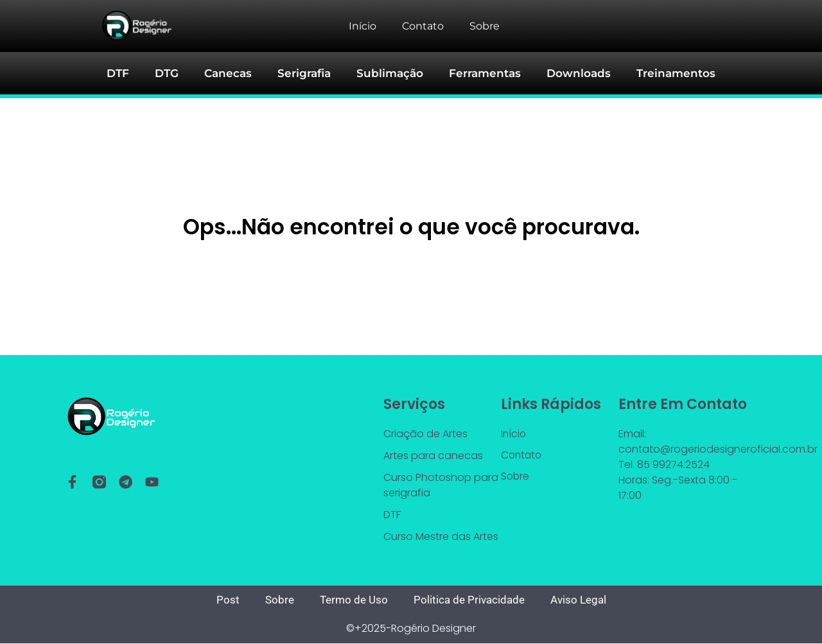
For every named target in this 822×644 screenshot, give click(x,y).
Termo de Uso (351, 600)
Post (222, 600)
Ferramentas (484, 74)
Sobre (485, 26)
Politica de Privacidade (470, 600)
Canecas (236, 74)
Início (363, 26)
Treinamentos (666, 74)
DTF (129, 74)
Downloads (573, 74)
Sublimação (392, 74)
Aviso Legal (582, 600)
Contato (423, 26)
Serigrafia (310, 74)
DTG (177, 74)
